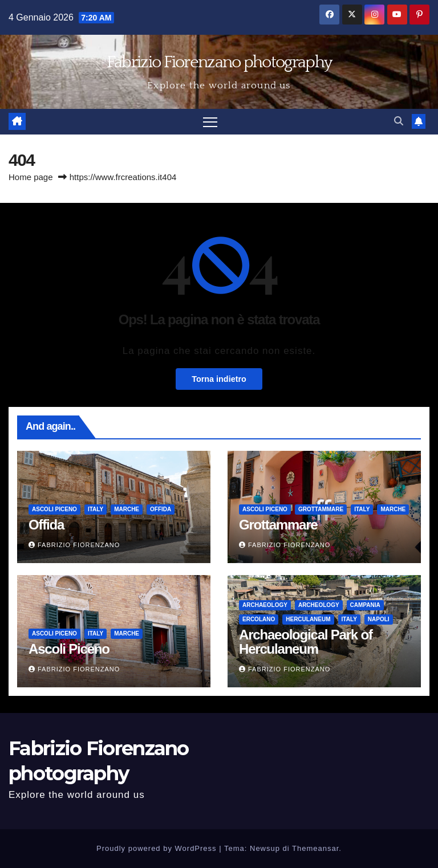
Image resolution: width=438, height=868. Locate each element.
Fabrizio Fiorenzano (74, 545)
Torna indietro (219, 379)
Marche (127, 509)
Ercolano (259, 619)
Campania (365, 605)
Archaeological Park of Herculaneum (306, 642)
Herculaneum (308, 619)
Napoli (379, 619)
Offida (161, 509)
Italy (96, 509)
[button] (399, 121)
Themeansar (315, 848)
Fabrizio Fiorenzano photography (219, 62)
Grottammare (321, 509)
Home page (31, 177)
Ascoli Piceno (54, 509)
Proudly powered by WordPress (158, 848)
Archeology (319, 605)
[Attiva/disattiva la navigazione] (210, 122)
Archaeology (265, 605)
